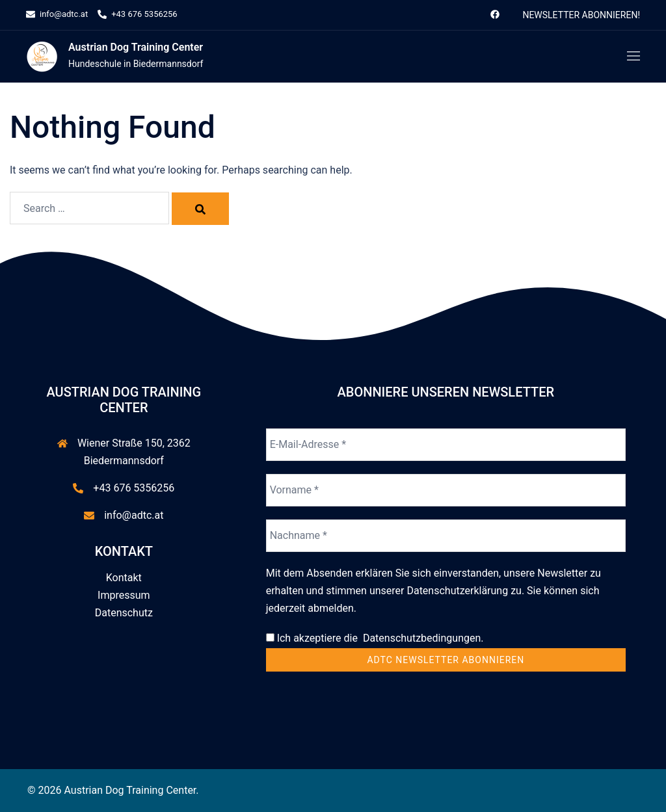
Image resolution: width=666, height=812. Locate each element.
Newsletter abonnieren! (581, 15)
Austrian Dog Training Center (136, 47)
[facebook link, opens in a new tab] (494, 14)
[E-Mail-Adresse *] (446, 445)
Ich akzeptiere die (375, 638)
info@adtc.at (134, 515)
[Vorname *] (446, 490)
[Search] (200, 209)
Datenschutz (124, 613)
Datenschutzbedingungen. (421, 638)
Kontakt (124, 578)
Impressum (124, 595)
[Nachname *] (446, 536)
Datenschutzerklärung (457, 591)
